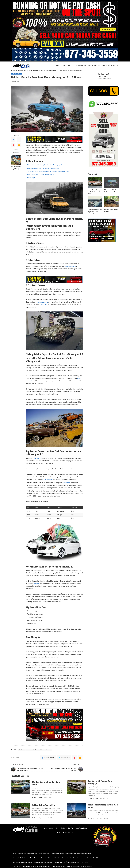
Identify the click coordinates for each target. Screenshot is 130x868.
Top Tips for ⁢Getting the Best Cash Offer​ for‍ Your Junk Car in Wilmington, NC (50, 171)
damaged (37, 583)
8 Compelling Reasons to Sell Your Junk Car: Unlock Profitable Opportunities (95, 211)
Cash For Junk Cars (94, 65)
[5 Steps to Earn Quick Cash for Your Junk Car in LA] (112, 183)
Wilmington (48, 749)
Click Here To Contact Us (103, 79)
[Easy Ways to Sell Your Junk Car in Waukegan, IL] (77, 786)
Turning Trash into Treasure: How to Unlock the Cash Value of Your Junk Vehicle (36, 857)
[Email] (19, 145)
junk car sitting (38, 458)
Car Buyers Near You (80, 65)
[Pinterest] (13, 145)
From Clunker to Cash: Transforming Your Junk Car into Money (31, 853)
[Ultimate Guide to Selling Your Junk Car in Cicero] (77, 810)
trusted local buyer (48, 479)
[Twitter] (19, 140)
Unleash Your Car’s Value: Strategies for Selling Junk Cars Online (81, 857)
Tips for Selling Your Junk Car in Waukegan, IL (16, 168)
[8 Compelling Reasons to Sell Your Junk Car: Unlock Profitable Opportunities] (95, 202)
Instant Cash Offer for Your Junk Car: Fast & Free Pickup (72, 862)
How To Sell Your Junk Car (110, 65)
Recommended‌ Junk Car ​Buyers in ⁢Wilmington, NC (42, 174)
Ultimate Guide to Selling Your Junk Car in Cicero (103, 805)
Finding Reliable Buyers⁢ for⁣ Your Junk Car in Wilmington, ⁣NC (45, 168)
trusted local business (70, 266)
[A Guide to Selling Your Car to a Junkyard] (112, 202)
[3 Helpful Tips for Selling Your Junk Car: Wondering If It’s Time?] (95, 183)
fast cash (22, 749)
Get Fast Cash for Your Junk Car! (46, 804)
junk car (36, 749)
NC (42, 749)
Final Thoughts (32, 178)
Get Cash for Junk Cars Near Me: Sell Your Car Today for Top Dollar (33, 862)
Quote (64, 65)
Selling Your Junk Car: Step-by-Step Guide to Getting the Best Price (72, 853)
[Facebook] (13, 140)
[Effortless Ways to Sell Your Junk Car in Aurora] (21, 786)
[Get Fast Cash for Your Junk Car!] (21, 810)
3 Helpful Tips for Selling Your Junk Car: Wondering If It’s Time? (95, 192)
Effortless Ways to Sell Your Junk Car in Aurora (47, 783)
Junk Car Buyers (38, 797)
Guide (29, 749)
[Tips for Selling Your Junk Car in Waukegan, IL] (16, 160)
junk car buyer (67, 482)
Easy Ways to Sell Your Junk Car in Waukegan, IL (102, 782)
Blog (70, 65)
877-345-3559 (44, 304)
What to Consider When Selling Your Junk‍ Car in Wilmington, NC (46, 165)
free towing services (43, 302)
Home (57, 65)
